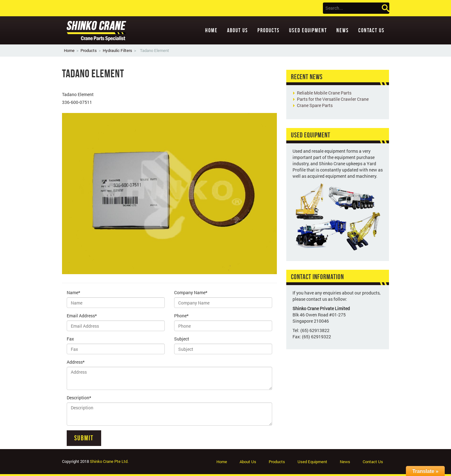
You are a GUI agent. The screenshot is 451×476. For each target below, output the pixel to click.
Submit (84, 438)
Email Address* (82, 316)
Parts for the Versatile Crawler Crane (333, 99)
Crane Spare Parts (315, 105)
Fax (70, 339)
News (343, 30)
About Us (238, 30)
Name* (73, 292)
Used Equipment (308, 30)
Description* (79, 398)
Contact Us (371, 30)
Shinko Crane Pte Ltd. (109, 461)
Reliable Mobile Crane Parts (324, 93)
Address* (76, 362)
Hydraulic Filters (117, 50)
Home (211, 30)
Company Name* (191, 292)
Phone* (181, 316)
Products (269, 30)
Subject (182, 339)
